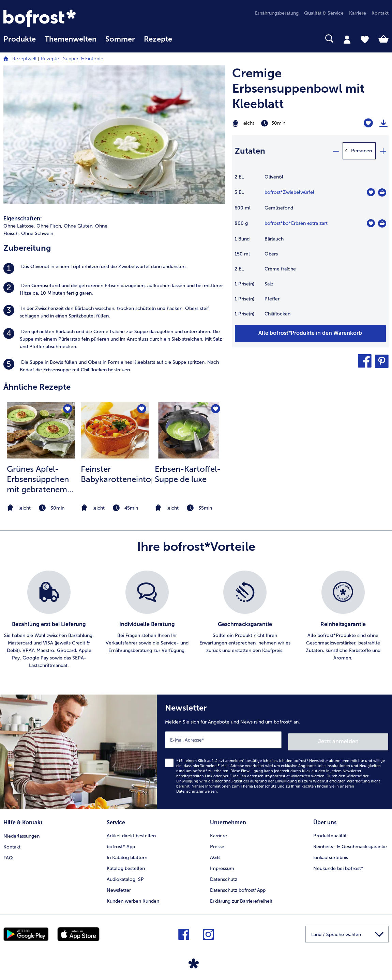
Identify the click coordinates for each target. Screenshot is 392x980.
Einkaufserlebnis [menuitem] (331, 854)
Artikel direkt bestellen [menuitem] (131, 833)
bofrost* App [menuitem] (121, 844)
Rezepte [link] (158, 39)
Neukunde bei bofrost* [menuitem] (338, 865)
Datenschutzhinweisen (197, 789)
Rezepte (50, 59)
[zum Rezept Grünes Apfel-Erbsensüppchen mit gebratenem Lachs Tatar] (41, 430)
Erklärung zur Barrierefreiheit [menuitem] (241, 898)
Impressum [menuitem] (222, 865)
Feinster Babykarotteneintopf (116, 474)
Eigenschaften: (23, 219)
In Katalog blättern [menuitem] (127, 854)
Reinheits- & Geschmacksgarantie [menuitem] (350, 844)
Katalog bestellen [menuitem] (126, 865)
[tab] (347, 39)
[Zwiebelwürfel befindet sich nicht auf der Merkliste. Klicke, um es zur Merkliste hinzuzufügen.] (371, 192)
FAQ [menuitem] (8, 854)
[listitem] (114, 268)
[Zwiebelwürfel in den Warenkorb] (382, 192)
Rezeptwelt (25, 59)
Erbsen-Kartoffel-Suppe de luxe (188, 474)
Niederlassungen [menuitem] (21, 833)
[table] (310, 249)
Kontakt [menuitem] (380, 13)
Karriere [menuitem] (358, 13)
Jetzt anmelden (359, 740)
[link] (61, 18)
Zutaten (250, 151)
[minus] (335, 151)
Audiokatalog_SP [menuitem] (125, 876)
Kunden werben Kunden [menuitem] (133, 898)
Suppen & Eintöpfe (83, 59)
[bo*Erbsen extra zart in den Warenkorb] (382, 223)
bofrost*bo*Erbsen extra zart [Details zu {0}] (296, 223)
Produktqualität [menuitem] (330, 833)
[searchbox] (185, 39)
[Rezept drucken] (383, 123)
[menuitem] (20, 42)
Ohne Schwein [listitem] (37, 234)
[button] (365, 361)
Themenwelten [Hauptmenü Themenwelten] (71, 39)
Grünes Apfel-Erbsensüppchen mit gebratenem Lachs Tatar (38, 479)
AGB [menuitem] (215, 854)
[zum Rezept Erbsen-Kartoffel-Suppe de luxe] (189, 430)
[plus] (383, 151)
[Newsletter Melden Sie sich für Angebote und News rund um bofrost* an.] (274, 751)
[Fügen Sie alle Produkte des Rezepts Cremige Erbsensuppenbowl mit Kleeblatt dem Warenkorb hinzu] (310, 333)
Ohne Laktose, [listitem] (19, 226)
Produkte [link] (20, 39)
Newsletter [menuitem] (119, 887)
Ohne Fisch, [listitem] (49, 226)
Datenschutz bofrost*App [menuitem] (238, 887)
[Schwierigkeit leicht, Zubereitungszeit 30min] (283, 123)
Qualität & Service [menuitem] (324, 13)
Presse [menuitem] (217, 844)
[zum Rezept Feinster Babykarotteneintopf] (115, 430)
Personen (361, 151)
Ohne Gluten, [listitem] (79, 226)
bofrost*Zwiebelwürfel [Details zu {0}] (289, 192)
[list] (196, 620)
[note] (41, 508)
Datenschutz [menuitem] (224, 876)
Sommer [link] (120, 39)
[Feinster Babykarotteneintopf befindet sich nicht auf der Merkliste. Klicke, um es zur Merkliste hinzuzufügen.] (141, 409)
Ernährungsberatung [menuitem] (277, 13)
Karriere (218, 833)
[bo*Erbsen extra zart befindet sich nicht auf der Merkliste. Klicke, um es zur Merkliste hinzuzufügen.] (371, 223)
